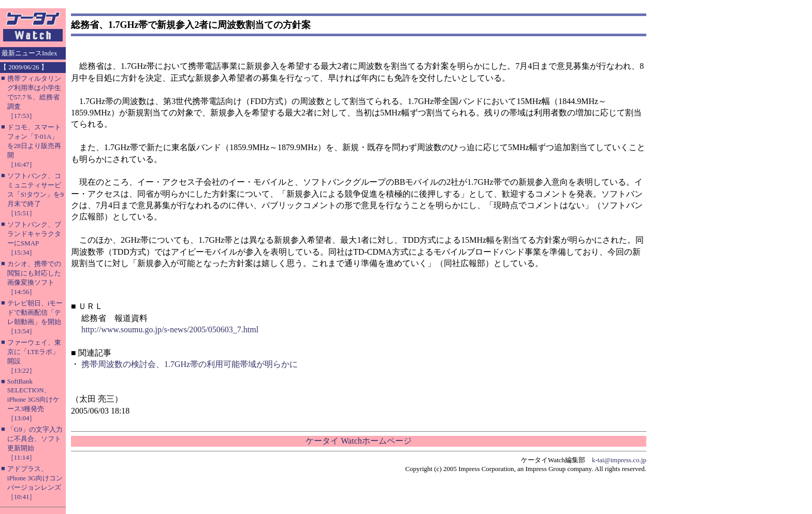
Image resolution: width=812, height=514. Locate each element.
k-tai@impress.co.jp (619, 460)
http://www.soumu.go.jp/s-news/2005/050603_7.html (170, 329)
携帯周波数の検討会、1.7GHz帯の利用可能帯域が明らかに (190, 364)
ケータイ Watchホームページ (358, 441)
